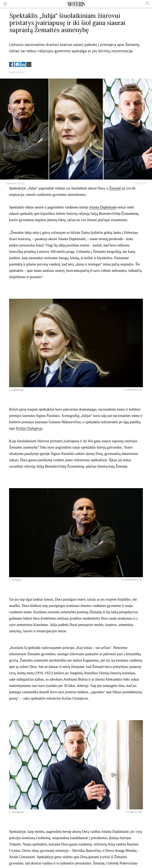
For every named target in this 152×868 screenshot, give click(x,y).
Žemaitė (115, 188)
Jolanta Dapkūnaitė (103, 207)
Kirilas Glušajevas (29, 428)
